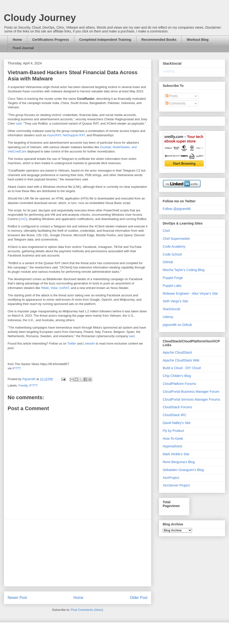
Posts (172, 96)
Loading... (170, 71)
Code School (172, 254)
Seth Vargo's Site (175, 301)
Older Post (139, 598)
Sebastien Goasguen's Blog (183, 470)
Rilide (45, 288)
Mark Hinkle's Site (176, 454)
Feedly (23, 385)
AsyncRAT (54, 135)
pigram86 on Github (177, 325)
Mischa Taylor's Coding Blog (184, 270)
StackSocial (171, 309)
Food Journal (23, 48)
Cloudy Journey (40, 18)
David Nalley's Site (177, 423)
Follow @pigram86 (177, 209)
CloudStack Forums (177, 407)
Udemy (168, 317)
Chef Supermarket (176, 239)
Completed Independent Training (105, 40)
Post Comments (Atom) (87, 610)
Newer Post (17, 598)
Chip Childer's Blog (177, 376)
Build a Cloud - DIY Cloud (182, 368)
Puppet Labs (172, 286)
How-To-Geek (173, 439)
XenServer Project (176, 485)
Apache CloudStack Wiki (181, 360)
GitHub (168, 262)
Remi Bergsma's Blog (179, 462)
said (19, 123)
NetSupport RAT (74, 135)
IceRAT (64, 288)
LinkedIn (89, 343)
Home (17, 40)
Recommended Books (159, 40)
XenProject (171, 478)
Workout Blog (198, 40)
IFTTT (17, 368)
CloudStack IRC (175, 415)
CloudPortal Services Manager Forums (191, 399)
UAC (23, 219)
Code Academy (174, 246)
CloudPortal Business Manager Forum (191, 392)
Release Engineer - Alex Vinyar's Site (190, 293)
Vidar (54, 288)
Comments (176, 103)
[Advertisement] (78, 553)
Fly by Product (173, 431)
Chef (166, 231)
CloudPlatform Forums (179, 384)
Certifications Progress (51, 40)
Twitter (72, 343)
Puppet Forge (173, 278)
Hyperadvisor (172, 446)
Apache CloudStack (177, 352)
